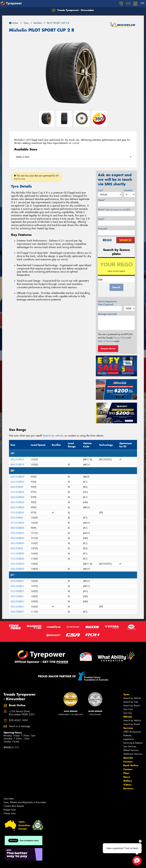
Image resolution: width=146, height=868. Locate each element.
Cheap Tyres (10, 813)
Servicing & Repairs (133, 743)
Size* (101, 190)
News (127, 777)
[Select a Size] (73, 157)
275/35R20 (17, 518)
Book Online (131, 765)
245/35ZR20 (17, 477)
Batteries (127, 735)
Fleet (126, 773)
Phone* (114, 210)
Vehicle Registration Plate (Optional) (107, 303)
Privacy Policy (120, 338)
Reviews (128, 788)
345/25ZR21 (17, 607)
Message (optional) (107, 314)
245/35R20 (17, 487)
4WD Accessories (132, 732)
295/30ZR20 (17, 533)
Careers (128, 769)
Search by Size (131, 702)
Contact (128, 762)
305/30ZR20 (17, 543)
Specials (128, 758)
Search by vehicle (53, 436)
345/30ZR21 (17, 612)
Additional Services (133, 754)
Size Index (9, 799)
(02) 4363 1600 (18, 720)
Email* (101, 219)
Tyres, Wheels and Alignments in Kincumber (25, 802)
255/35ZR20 (17, 492)
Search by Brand (131, 706)
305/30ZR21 (17, 586)
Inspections (129, 739)
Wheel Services (131, 750)
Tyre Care (128, 709)
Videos (127, 785)
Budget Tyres (10, 810)
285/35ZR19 (17, 459)
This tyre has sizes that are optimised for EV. (37, 177)
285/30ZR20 (17, 528)
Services (128, 728)
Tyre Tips (128, 713)
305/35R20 (17, 548)
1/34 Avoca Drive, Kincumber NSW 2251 (22, 713)
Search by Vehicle (132, 698)
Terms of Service (106, 341)
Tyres (126, 694)
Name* (102, 200)
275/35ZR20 (17, 523)
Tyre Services (130, 747)
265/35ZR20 (17, 502)
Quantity (128, 190)
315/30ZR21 (17, 591)
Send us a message (20, 726)
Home (13, 23)
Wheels (128, 717)
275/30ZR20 (17, 513)
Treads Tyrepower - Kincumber (73, 10)
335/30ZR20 (17, 564)
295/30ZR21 (17, 581)
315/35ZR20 (17, 559)
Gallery (128, 781)
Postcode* (103, 229)
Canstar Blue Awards (14, 806)
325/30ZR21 (17, 596)
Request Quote (108, 349)
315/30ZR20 (17, 554)
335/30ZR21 (17, 602)
